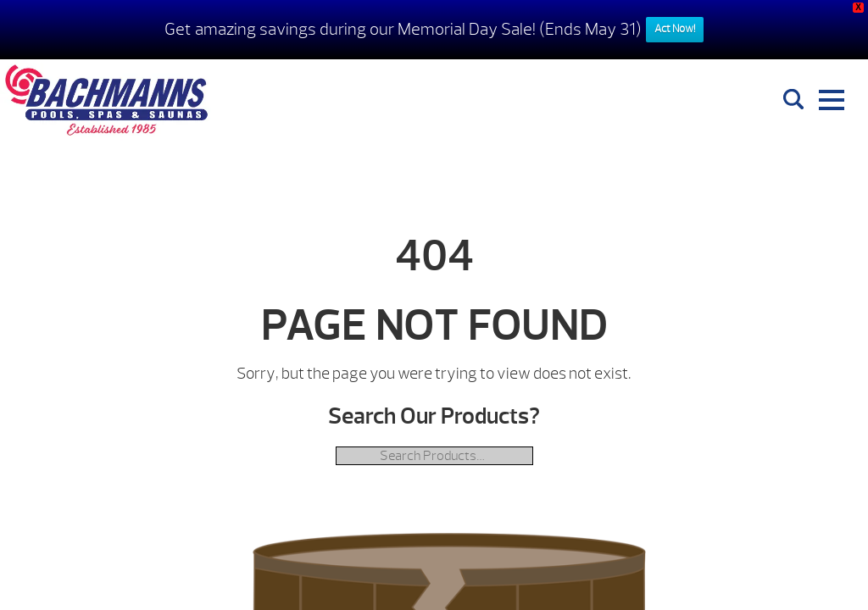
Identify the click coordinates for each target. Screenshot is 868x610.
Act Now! (675, 29)
